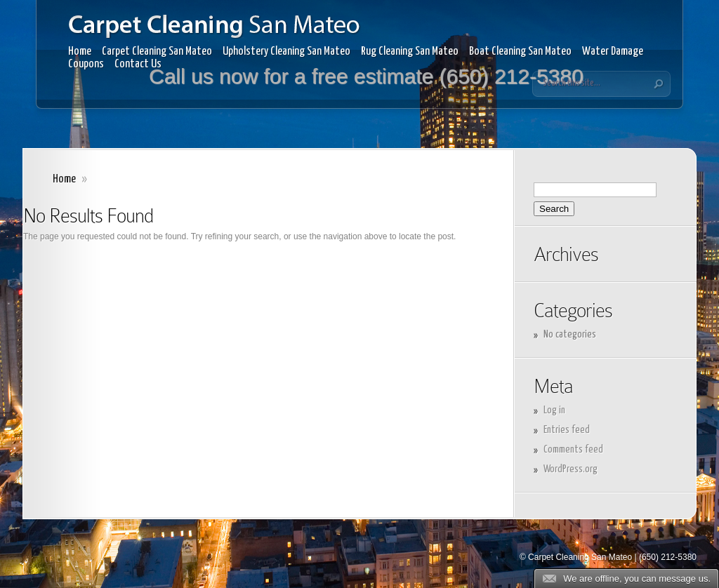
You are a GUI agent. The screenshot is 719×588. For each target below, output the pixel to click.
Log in (554, 410)
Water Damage (613, 52)
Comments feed (573, 449)
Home (80, 52)
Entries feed (567, 430)
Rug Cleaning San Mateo (410, 52)
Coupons (86, 64)
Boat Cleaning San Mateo (520, 52)
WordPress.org (570, 469)
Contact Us (138, 64)
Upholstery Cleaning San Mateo (286, 52)
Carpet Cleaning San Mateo (157, 52)
